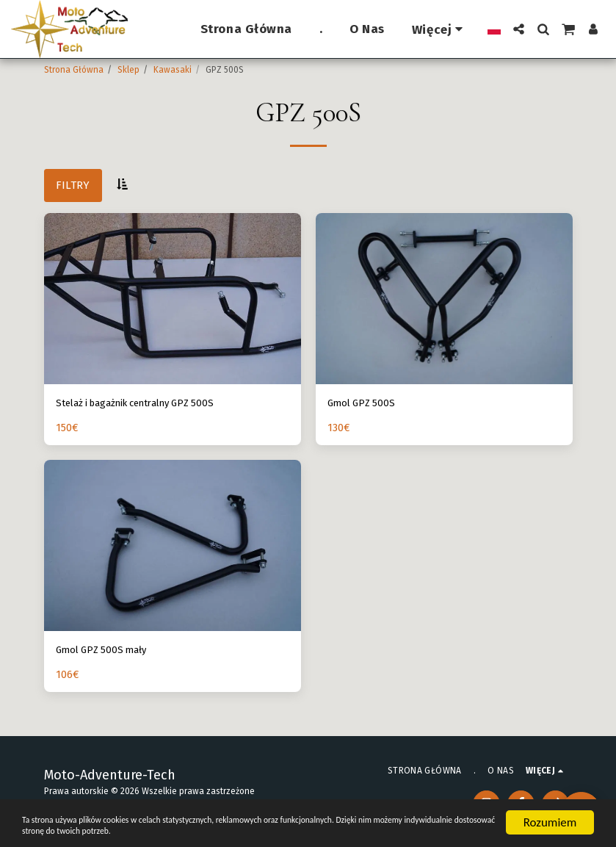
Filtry (73, 185)
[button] (519, 29)
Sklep (128, 70)
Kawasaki (173, 70)
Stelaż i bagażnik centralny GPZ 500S (148, 404)
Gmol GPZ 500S (364, 404)
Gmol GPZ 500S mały (106, 653)
